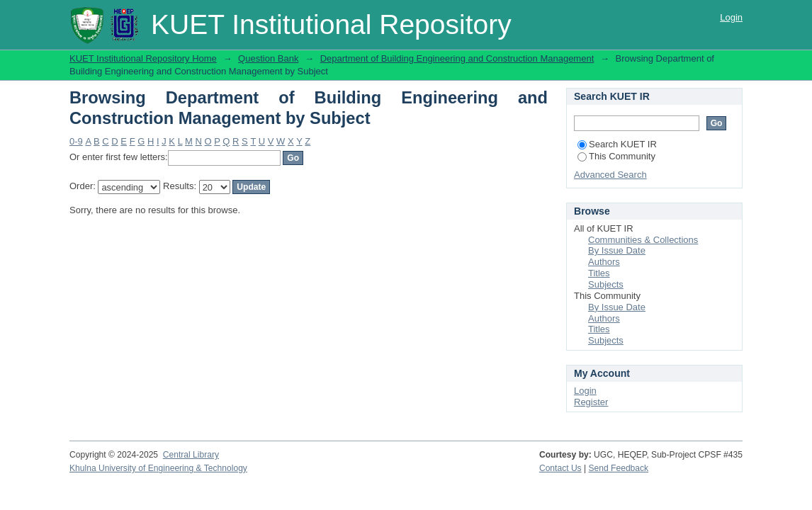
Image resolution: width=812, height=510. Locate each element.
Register (591, 402)
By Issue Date (617, 250)
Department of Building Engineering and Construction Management (457, 58)
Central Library (191, 455)
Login (731, 17)
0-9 (76, 141)
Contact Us (560, 468)
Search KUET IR (617, 144)
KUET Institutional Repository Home (143, 58)
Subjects (606, 284)
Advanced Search (610, 175)
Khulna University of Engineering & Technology (158, 468)
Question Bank (268, 58)
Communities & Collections (643, 240)
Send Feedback (619, 468)
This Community (616, 156)
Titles (599, 273)
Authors (604, 262)
